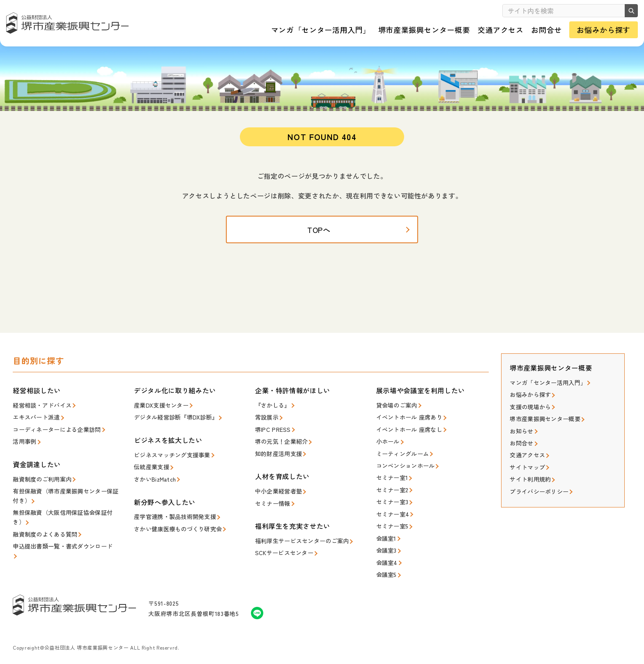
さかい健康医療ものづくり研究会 (175, 531)
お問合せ (521, 446)
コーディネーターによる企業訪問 (54, 435)
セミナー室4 (392, 514)
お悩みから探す (529, 401)
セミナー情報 (271, 506)
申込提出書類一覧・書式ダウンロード (59, 545)
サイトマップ (526, 469)
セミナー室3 (391, 503)
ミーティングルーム (401, 458)
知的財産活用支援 (277, 458)
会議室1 (386, 536)
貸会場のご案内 (395, 412)
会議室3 (386, 548)
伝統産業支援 (150, 472)
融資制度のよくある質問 (43, 534)
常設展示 (266, 424)
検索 (628, 11)
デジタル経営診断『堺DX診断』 (173, 424)
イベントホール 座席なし (407, 435)
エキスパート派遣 (34, 424)
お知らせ (521, 435)
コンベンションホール (404, 469)
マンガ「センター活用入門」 (545, 390)
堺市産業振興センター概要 (542, 424)
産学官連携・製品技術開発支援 (172, 520)
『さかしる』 (271, 412)
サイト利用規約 (529, 480)
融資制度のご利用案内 (40, 483)
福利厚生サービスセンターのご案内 (299, 543)
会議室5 (386, 571)
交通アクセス (526, 458)
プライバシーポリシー (537, 492)
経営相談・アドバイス (40, 412)
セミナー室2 (391, 492)
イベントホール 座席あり (407, 424)
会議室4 (386, 559)
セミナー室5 (391, 525)
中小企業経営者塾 (277, 495)
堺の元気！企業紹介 (279, 446)
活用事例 (24, 446)
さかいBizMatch (154, 483)
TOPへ (322, 239)
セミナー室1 (391, 480)
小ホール (387, 446)
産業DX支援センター (159, 412)
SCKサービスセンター (282, 554)
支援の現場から (529, 412)
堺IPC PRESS (271, 435)
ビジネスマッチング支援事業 (169, 460)
